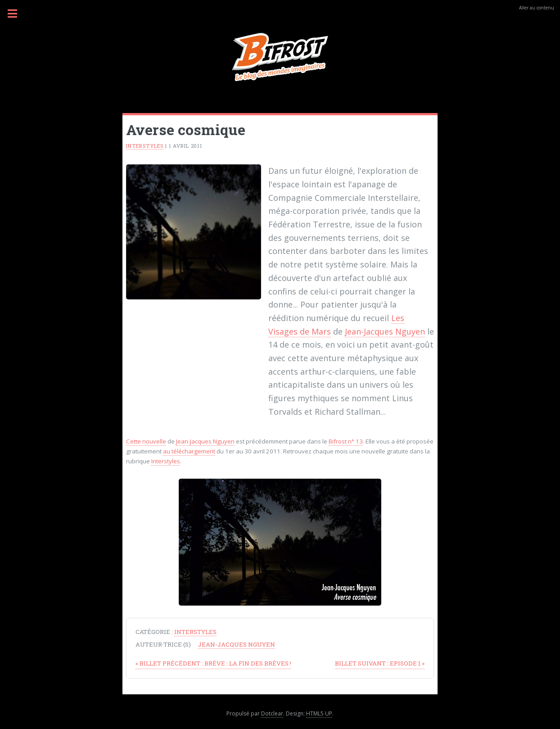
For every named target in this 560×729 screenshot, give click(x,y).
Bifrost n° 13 (346, 441)
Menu (18, 14)
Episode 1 (380, 663)
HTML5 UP (319, 713)
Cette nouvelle (146, 441)
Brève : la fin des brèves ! (213, 663)
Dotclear (272, 713)
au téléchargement (189, 451)
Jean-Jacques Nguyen (385, 331)
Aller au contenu (537, 8)
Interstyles (145, 146)
